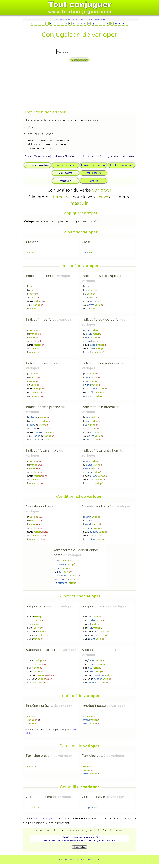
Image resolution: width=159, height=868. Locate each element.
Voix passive (93, 173)
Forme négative (66, 165)
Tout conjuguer (44, 818)
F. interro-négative (122, 165)
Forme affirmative (37, 165)
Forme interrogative (93, 165)
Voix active (66, 173)
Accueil (60, 19)
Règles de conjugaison (75, 19)
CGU (97, 860)
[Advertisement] (79, 86)
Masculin (66, 181)
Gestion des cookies (96, 19)
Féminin (94, 181)
